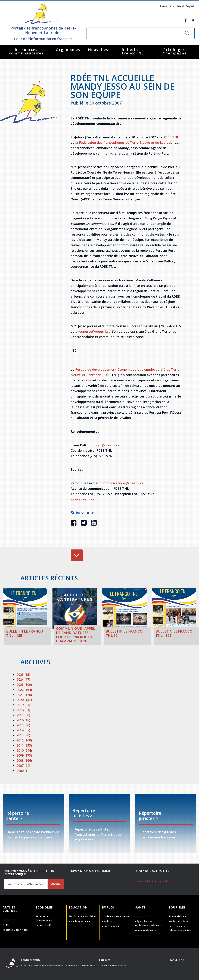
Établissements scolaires (83, 916)
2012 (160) (24, 740)
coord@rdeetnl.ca (106, 445)
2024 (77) (23, 679)
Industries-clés (44, 925)
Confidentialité (31, 960)
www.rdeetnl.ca (83, 499)
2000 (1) (22, 771)
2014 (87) (23, 730)
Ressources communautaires (26, 51)
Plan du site (176, 960)
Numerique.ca (120, 966)
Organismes (68, 50)
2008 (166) (24, 760)
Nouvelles (98, 50)
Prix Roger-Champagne (175, 51)
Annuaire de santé (146, 930)
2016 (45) (23, 720)
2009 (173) (24, 755)
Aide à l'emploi (111, 926)
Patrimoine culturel (172, 6)
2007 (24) (23, 766)
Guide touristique (178, 921)
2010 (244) (24, 750)
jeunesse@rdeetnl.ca (94, 331)
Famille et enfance (79, 921)
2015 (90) (23, 725)
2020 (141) (24, 700)
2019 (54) (23, 705)
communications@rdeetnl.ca (122, 483)
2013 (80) (23, 735)
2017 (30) (23, 715)
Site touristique (177, 916)
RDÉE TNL (171, 137)
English (190, 6)
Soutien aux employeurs (116, 916)
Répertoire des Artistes (16, 930)
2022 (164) (24, 690)
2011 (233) (24, 745)
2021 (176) (24, 695)
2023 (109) (24, 685)
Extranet (105, 960)
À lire (6, 925)
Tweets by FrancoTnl (151, 881)
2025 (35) (23, 675)
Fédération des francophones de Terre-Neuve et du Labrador (126, 142)
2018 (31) (23, 710)
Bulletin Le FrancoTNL (133, 51)
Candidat (107, 921)
